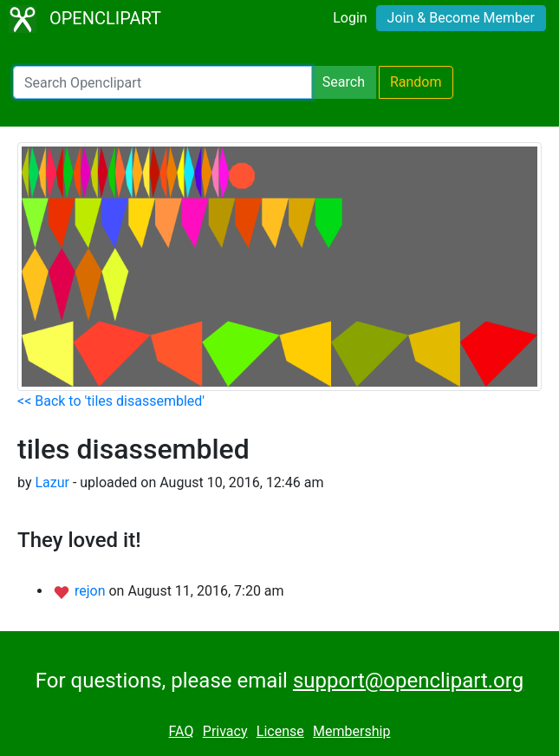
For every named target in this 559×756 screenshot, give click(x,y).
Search (344, 82)
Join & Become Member (461, 18)
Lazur (52, 482)
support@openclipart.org (408, 681)
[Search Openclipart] (162, 82)
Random (416, 82)
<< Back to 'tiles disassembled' (111, 401)
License (280, 731)
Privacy (225, 731)
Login (350, 18)
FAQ (182, 731)
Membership (351, 731)
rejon (92, 591)
